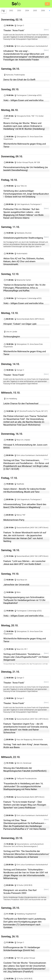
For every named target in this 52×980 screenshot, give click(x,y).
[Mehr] (46, 30)
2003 (19, 11)
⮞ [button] (50, 11)
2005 (35, 11)
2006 (43, 11)
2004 (27, 11)
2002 (11, 11)
